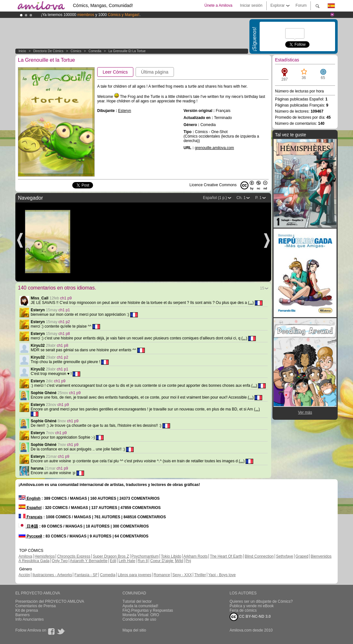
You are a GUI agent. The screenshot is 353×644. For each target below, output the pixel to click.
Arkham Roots (195, 556)
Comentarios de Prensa (35, 606)
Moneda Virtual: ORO (141, 615)
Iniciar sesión (251, 5)
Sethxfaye (284, 556)
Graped (302, 556)
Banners (23, 615)
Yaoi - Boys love (222, 575)
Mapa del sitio (134, 630)
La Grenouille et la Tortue (127, 51)
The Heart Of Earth (226, 556)
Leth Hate (127, 561)
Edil (113, 561)
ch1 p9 (66, 298)
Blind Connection (259, 556)
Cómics (76, 51)
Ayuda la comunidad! (140, 606)
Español (30, 508)
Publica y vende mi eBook (252, 606)
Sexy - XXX (182, 575)
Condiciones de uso (139, 619)
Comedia (95, 51)
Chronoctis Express (74, 556)
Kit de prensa (27, 610)
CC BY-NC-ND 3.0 (250, 617)
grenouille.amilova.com (214, 148)
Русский (30, 536)
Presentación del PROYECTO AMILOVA (50, 601)
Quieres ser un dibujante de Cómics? (261, 601)
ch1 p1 (64, 310)
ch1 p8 (64, 334)
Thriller (200, 575)
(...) (251, 303)
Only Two (60, 561)
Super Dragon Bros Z (111, 556)
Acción (24, 575)
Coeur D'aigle (162, 561)
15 (262, 288)
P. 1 (258, 198)
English (30, 498)
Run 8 (143, 561)
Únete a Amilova (218, 5)
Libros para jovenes (134, 575)
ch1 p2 (64, 322)
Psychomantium (145, 556)
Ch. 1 (241, 198)
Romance (162, 575)
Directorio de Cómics (48, 51)
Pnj (188, 561)
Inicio (22, 51)
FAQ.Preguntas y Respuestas (148, 610)
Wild (179, 561)
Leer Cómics (115, 72)
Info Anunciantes (30, 619)
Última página (155, 72)
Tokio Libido (171, 556)
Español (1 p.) (215, 198)
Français (31, 517)
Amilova (25, 556)
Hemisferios (45, 556)
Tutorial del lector (137, 601)
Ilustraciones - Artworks (52, 575)
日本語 (28, 526)
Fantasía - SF (86, 575)
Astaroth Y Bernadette (89, 561)
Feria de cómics (243, 610)
